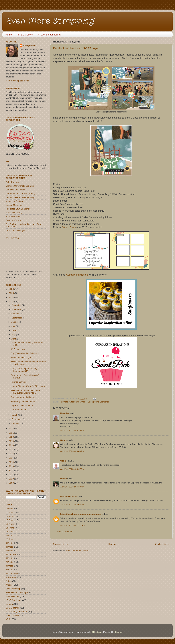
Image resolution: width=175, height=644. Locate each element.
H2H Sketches (12, 596)
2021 (12, 433)
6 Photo (9, 558)
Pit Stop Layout (18, 382)
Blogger (119, 632)
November (17, 309)
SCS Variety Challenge (16, 612)
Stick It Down (69, 227)
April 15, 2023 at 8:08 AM (72, 505)
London (9, 604)
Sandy (64, 440)
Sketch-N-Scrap (13, 220)
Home (9, 35)
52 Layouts (11, 554)
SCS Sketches (12, 608)
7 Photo (9, 562)
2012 (12, 470)
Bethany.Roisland (69, 496)
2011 (12, 475)
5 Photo (9, 551)
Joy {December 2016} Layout (25, 353)
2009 (12, 483)
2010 (12, 479)
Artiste (84, 402)
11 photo (10, 516)
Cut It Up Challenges (16, 190)
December (17, 305)
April (14, 339)
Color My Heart (13, 182)
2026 (12, 289)
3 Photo (9, 543)
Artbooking (74, 402)
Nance (64, 479)
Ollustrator (97, 632)
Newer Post (61, 544)
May (14, 334)
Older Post (162, 544)
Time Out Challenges (16, 230)
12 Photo (10, 520)
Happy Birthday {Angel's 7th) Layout (28, 386)
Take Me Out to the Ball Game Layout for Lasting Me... (25, 392)
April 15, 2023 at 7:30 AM (72, 487)
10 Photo (10, 513)
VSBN (9, 619)
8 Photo (64, 402)
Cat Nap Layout (18, 410)
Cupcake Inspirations (77, 275)
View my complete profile (17, 81)
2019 (12, 441)
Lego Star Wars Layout (22, 405)
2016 (12, 454)
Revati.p (65, 413)
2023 (12, 302)
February (16, 419)
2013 (12, 466)
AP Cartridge (12, 573)
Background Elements (98, 402)
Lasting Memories (14, 205)
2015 (12, 458)
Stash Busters (12, 615)
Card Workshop (13, 589)
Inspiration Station (14, 201)
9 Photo (9, 570)
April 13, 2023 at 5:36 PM (72, 430)
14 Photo (10, 528)
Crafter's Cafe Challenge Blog (20, 186)
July (14, 326)
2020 (12, 437)
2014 (12, 462)
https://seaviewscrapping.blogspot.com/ (81, 514)
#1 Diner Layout (19, 349)
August (15, 322)
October (16, 314)
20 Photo (10, 539)
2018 (12, 445)
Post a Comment (65, 532)
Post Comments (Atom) (77, 551)
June (14, 330)
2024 (12, 297)
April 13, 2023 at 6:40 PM (72, 451)
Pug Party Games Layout (23, 401)
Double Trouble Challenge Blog (20, 194)
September (17, 318)
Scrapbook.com (13, 216)
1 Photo (9, 509)
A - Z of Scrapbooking (49, 35)
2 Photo (9, 535)
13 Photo (10, 524)
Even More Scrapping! (51, 21)
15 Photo (10, 532)
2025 (12, 293)
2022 (12, 429)
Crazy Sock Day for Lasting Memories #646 (24, 370)
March (15, 415)
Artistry (9, 585)
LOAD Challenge (14, 600)
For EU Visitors (25, 35)
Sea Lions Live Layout (22, 358)
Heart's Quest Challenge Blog (20, 197)
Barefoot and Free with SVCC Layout (77, 48)
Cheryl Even (29, 45)
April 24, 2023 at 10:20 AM (73, 525)
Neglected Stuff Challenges (19, 209)
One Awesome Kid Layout (23, 397)
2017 (12, 450)
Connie (64, 461)
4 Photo (9, 547)
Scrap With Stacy (14, 213)
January (16, 423)
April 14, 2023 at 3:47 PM (72, 469)
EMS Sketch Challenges (17, 593)
